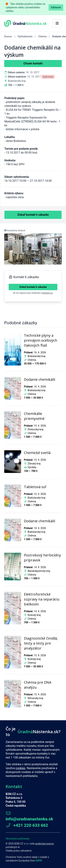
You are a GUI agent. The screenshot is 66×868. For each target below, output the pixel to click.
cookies (20, 768)
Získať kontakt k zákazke (33, 287)
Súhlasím (56, 7)
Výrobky (32, 467)
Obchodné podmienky (18, 839)
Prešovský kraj (36, 429)
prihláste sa (47, 293)
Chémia (42, 36)
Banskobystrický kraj (39, 571)
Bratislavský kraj (17, 81)
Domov (8, 36)
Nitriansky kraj (35, 698)
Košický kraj (34, 615)
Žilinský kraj (34, 464)
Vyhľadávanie (25, 36)
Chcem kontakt (33, 63)
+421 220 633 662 (27, 825)
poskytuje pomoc (45, 844)
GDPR (39, 861)
